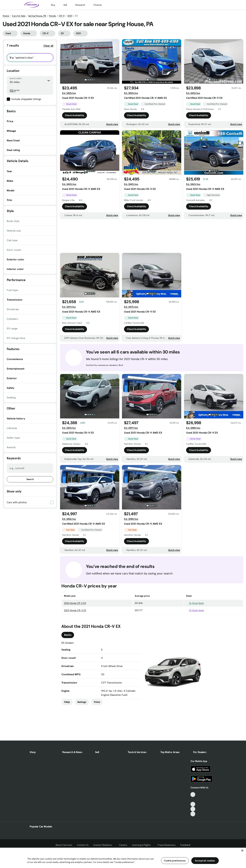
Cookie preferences (175, 861)
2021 (70, 16)
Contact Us (83, 845)
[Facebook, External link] (193, 799)
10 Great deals (195, 610)
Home (6, 16)
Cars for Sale (19, 16)
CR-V (62, 16)
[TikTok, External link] (193, 795)
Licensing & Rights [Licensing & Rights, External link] (142, 845)
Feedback (185, 845)
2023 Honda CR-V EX (75, 610)
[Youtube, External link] (193, 804)
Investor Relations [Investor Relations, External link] (104, 845)
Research (80, 5)
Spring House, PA (37, 16)
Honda (52, 16)
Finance (98, 5)
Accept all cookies (205, 861)
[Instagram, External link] (193, 809)
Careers (123, 845)
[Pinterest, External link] (193, 814)
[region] (123, 858)
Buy (53, 5)
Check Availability (75, 116)
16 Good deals (195, 603)
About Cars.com (64, 845)
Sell (65, 5)
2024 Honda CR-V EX (75, 603)
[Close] (242, 850)
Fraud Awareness (167, 845)
